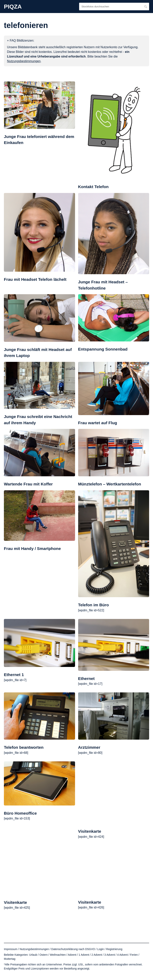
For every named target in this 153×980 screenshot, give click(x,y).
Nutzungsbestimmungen (34, 949)
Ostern (44, 955)
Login (101, 949)
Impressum (11, 949)
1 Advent (84, 955)
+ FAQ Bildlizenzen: (21, 41)
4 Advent (123, 955)
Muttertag (10, 959)
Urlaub (33, 955)
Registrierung (114, 949)
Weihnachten (58, 955)
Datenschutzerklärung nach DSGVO (73, 949)
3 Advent (110, 955)
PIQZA (13, 7)
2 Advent (97, 955)
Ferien (134, 955)
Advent (72, 955)
